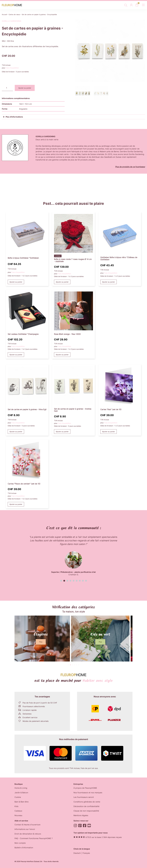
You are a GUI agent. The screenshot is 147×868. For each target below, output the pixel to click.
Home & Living (21, 788)
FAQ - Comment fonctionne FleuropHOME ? (34, 839)
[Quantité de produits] (7, 88)
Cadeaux (18, 811)
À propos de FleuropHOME (85, 788)
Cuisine (18, 797)
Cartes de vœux (14, 15)
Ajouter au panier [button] (16, 282)
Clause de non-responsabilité (86, 811)
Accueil (4, 15)
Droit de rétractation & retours (28, 834)
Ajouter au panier (25, 88)
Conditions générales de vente (87, 802)
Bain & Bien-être (21, 802)
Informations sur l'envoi (25, 829)
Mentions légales (81, 816)
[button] (61, 581)
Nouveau (18, 816)
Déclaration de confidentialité (86, 806)
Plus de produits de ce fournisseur (130, 167)
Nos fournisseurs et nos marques (88, 793)
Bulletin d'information (24, 848)
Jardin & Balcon (21, 793)
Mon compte (20, 843)
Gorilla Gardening (12, 21)
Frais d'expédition (12, 68)
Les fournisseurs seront (84, 797)
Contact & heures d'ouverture (27, 825)
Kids (16, 806)
